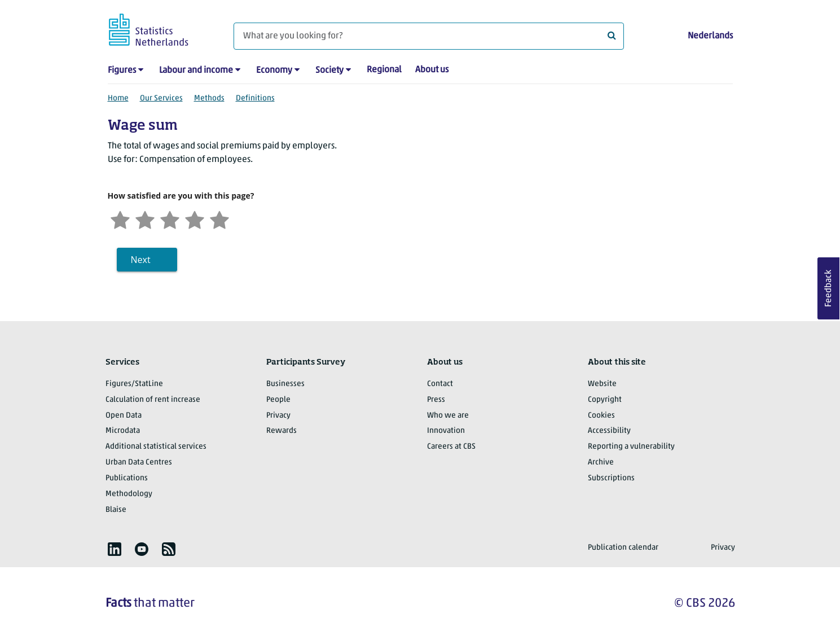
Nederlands (710, 36)
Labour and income (196, 71)
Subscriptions (611, 478)
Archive (601, 463)
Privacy (278, 416)
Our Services (161, 98)
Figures (122, 71)
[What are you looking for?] (429, 36)
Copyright (605, 400)
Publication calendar (623, 548)
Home (118, 98)
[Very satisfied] (219, 219)
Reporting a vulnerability (631, 447)
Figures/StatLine (134, 384)
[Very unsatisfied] (120, 219)
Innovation (446, 431)
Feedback (829, 288)
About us (432, 70)
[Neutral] (170, 219)
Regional (384, 70)
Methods (209, 98)
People (278, 400)
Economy (274, 71)
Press (436, 400)
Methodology (129, 494)
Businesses (285, 384)
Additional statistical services (156, 447)
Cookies (601, 416)
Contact (440, 384)
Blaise (116, 510)
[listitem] (115, 549)
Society (329, 71)
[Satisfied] (195, 219)
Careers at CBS (451, 447)
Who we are (448, 416)
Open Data (124, 416)
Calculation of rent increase (153, 400)
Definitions (255, 98)
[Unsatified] (145, 219)
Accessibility (609, 431)
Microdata (123, 431)
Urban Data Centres (139, 463)
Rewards (282, 431)
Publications (127, 478)
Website (602, 384)
